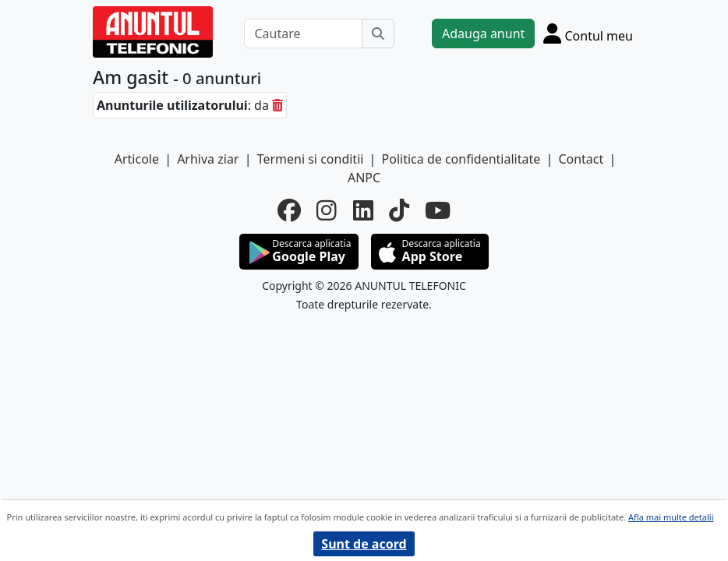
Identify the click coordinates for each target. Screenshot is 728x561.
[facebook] (289, 210)
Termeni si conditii (311, 159)
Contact (581, 159)
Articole (137, 159)
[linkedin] (363, 210)
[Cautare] (303, 34)
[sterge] (277, 105)
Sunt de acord (364, 544)
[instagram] (327, 210)
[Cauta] (378, 34)
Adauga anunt (483, 34)
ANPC (364, 178)
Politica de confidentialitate (461, 159)
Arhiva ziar (208, 159)
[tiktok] (399, 210)
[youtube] (438, 210)
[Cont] (588, 33)
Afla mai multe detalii (671, 517)
